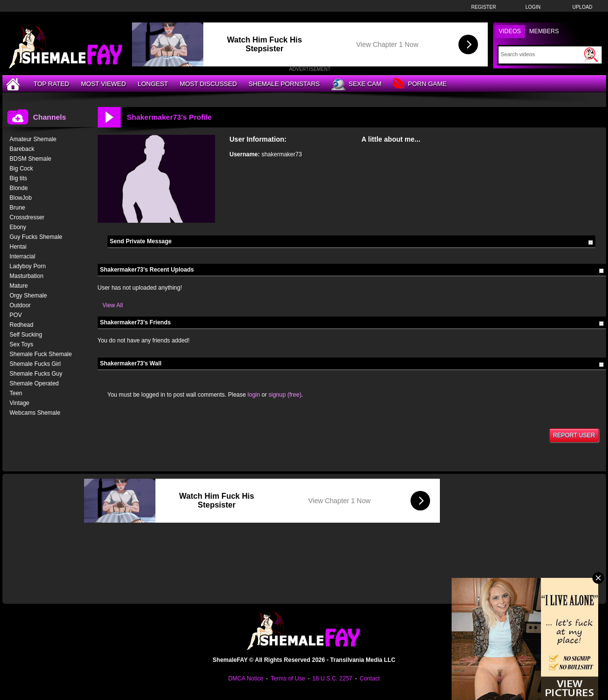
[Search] (541, 54)
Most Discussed (208, 84)
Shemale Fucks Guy (36, 374)
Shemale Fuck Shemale (41, 354)
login (254, 395)
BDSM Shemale (31, 159)
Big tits (19, 178)
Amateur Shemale (33, 139)
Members (544, 31)
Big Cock (22, 169)
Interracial (23, 256)
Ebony (18, 227)
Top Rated (52, 84)
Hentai (18, 247)
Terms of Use (288, 679)
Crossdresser (27, 217)
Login (533, 7)
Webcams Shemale (35, 413)
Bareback (22, 149)
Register (484, 7)
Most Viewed (103, 84)
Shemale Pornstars (284, 84)
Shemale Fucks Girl (35, 364)
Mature (19, 286)
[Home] (14, 84)
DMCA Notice (246, 679)
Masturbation (27, 276)
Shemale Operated (34, 383)
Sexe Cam (356, 85)
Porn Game (420, 84)
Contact (370, 679)
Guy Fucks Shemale (36, 237)
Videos (510, 31)
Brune (18, 208)
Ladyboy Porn (28, 266)
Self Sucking (26, 335)
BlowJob (21, 198)
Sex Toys (22, 344)
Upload (582, 7)
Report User (574, 435)
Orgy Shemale (29, 296)
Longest (153, 84)
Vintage (20, 403)
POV (16, 315)
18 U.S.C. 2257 (332, 679)
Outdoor (20, 305)
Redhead (22, 325)
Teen (16, 393)
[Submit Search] (591, 55)
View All (113, 305)
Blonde (19, 188)
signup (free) (285, 395)
